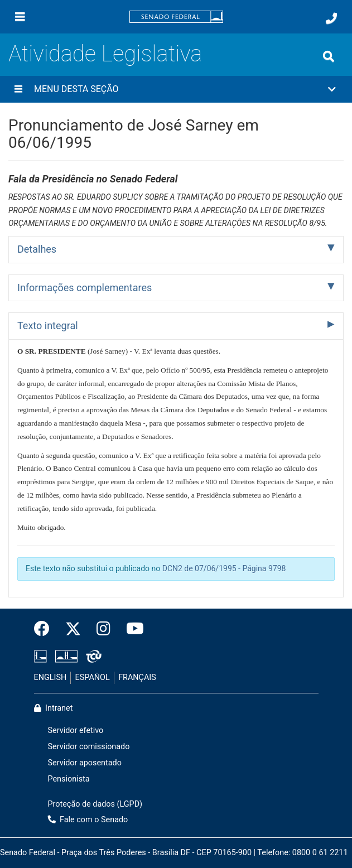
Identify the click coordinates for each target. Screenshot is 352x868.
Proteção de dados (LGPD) (95, 804)
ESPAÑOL (93, 677)
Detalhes (37, 249)
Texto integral (48, 325)
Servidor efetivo (76, 730)
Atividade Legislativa (105, 54)
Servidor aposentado (85, 763)
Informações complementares (85, 288)
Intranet (54, 708)
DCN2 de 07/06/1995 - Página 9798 (224, 568)
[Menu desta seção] (18, 89)
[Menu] (20, 17)
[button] (176, 89)
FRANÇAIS (137, 677)
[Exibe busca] (329, 56)
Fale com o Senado (88, 820)
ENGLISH (50, 677)
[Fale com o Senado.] (331, 18)
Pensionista (69, 779)
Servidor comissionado (89, 747)
